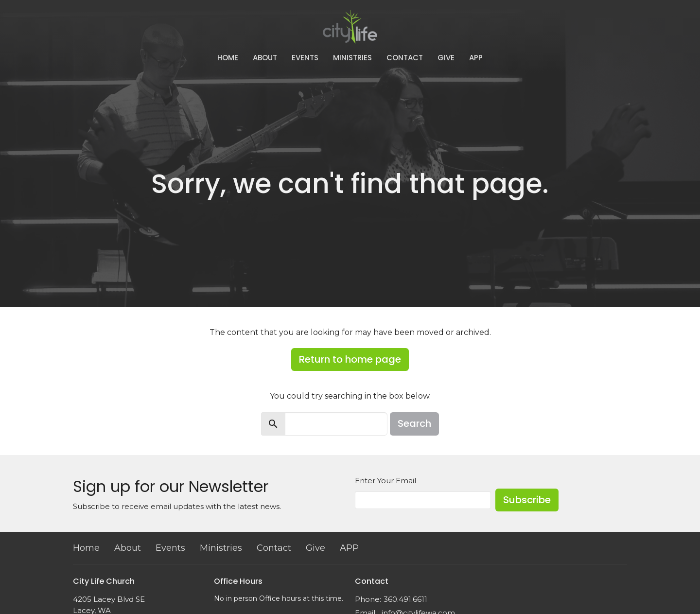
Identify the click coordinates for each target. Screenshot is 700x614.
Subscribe (527, 500)
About (265, 58)
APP (476, 58)
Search (414, 423)
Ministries (352, 58)
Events (305, 58)
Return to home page (350, 359)
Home (228, 58)
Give (446, 58)
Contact (405, 58)
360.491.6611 (405, 599)
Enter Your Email (385, 481)
